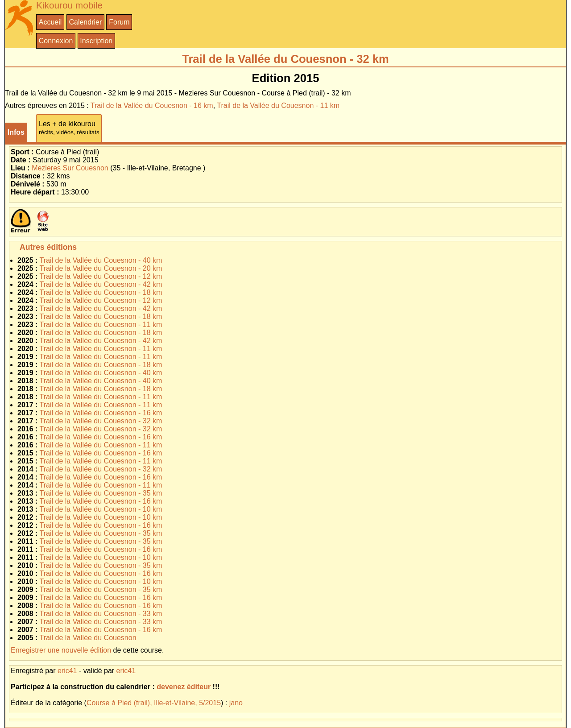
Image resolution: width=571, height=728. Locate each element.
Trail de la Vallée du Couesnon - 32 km (101, 421)
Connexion (56, 41)
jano (236, 703)
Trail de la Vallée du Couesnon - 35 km (101, 493)
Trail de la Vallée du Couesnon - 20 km (101, 268)
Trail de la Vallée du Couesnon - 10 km (101, 509)
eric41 (67, 671)
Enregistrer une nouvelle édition (61, 650)
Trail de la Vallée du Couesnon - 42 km (101, 284)
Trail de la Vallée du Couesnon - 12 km (101, 276)
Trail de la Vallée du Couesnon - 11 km (278, 105)
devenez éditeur (184, 687)
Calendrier (85, 22)
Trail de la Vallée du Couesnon (88, 638)
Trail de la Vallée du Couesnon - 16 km (152, 105)
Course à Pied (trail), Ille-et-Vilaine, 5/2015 (154, 703)
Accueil (50, 22)
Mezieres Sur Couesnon (70, 168)
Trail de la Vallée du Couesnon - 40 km (101, 260)
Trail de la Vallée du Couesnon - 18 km (101, 292)
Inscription (96, 41)
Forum (119, 22)
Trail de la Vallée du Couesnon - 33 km (101, 614)
